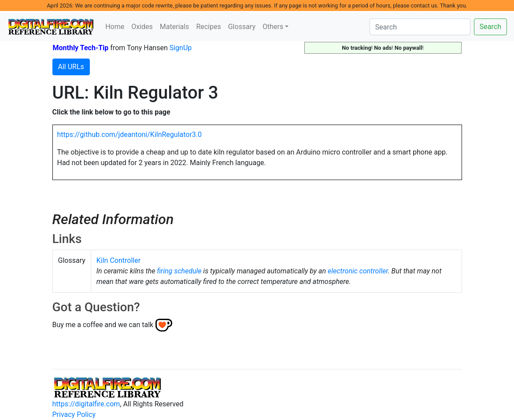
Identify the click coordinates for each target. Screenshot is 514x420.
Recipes (208, 27)
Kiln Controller (118, 260)
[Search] (420, 27)
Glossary (242, 27)
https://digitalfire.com (86, 404)
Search (490, 27)
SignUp (181, 48)
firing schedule (179, 271)
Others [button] (273, 27)
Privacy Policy (74, 414)
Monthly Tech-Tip (81, 48)
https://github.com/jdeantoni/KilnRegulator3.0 (130, 134)
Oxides (142, 27)
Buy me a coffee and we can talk (103, 325)
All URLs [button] (71, 67)
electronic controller (358, 271)
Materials (175, 27)
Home (115, 27)
